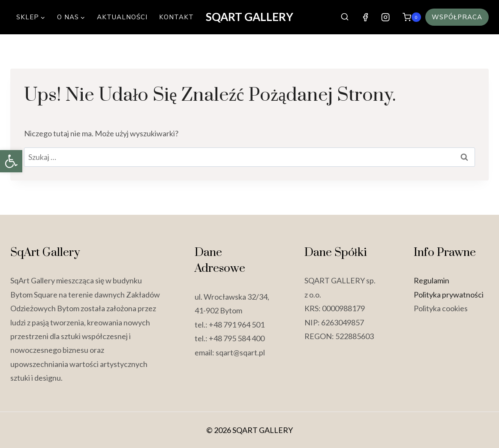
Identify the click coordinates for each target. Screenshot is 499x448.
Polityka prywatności (449, 295)
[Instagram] (385, 17)
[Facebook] (365, 17)
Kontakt (176, 17)
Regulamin (431, 280)
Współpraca (457, 17)
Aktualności (122, 17)
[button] (11, 161)
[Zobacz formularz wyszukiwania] (345, 17)
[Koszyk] (412, 17)
